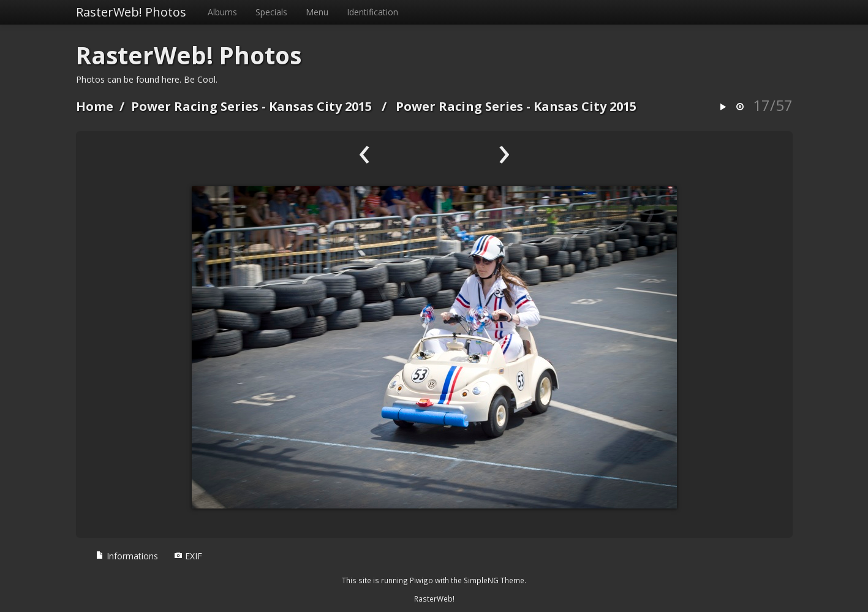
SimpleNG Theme (494, 580)
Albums (222, 12)
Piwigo (421, 580)
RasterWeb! (434, 599)
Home (95, 106)
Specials (271, 12)
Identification (372, 12)
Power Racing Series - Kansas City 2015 (251, 106)
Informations (127, 556)
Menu (317, 12)
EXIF (188, 556)
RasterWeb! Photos (131, 12)
